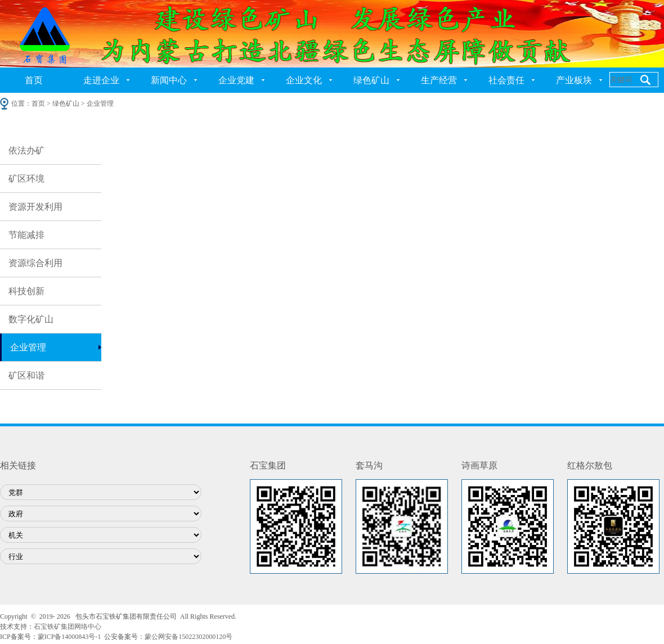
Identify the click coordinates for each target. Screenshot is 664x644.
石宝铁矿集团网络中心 (68, 627)
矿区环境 (26, 179)
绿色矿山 (371, 80)
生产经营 (439, 80)
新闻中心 (169, 80)
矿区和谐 (26, 375)
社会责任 (506, 80)
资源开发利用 (35, 207)
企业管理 (28, 347)
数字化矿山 (31, 319)
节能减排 (26, 235)
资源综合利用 (35, 263)
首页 (34, 80)
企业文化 (304, 80)
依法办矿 (26, 150)
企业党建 (236, 80)
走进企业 (101, 80)
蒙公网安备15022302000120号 (189, 637)
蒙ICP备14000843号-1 (69, 637)
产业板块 (574, 80)
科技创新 (26, 291)
